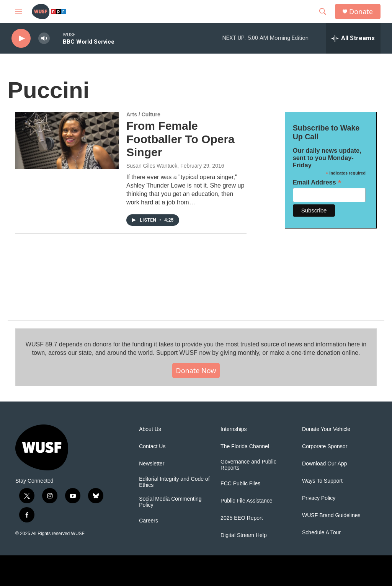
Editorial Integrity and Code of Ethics (174, 482)
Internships (234, 429)
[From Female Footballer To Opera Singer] (67, 140)
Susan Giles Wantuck (152, 166)
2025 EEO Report (242, 518)
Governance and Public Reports (248, 465)
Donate (361, 12)
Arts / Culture (143, 114)
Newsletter (152, 464)
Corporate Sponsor (325, 446)
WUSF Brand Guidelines (331, 515)
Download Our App (325, 464)
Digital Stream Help (244, 535)
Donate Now (196, 371)
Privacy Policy (319, 498)
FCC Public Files (240, 484)
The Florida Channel (245, 446)
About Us (150, 429)
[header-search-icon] (323, 11)
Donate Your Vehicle (326, 429)
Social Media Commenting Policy (170, 502)
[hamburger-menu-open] (19, 11)
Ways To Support (322, 481)
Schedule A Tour (321, 533)
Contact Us (152, 446)
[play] (21, 38)
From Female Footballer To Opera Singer (180, 139)
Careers (149, 521)
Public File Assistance (246, 501)
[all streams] (353, 38)
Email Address (317, 182)
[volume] (44, 38)
